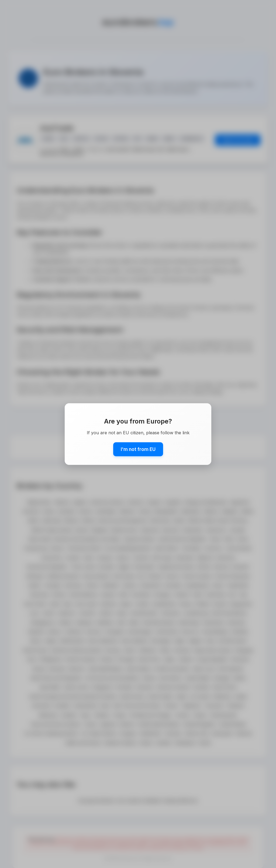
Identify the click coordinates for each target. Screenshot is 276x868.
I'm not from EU (138, 449)
